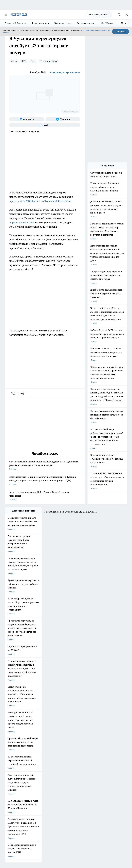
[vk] (14, 393)
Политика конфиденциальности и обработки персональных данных (32, 821)
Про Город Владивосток (14, 750)
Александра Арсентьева (65, 72)
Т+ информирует (40, 23)
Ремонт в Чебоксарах (16, 23)
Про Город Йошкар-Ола (63, 735)
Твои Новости (35, 735)
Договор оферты (37, 764)
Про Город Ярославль (62, 739)
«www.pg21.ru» (24, 776)
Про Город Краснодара (38, 750)
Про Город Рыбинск (37, 743)
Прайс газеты (10, 770)
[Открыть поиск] (119, 15)
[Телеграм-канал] (63, 119)
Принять (121, 32)
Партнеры (59, 770)
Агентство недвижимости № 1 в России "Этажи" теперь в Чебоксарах (45, 496)
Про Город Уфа (59, 743)
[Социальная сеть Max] (45, 125)
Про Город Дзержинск (62, 746)
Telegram (8, 760)
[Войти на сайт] (126, 15)
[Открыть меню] (6, 15)
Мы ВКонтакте (108, 23)
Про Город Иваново (37, 739)
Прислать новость (99, 15)
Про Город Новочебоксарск (16, 735)
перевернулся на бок (22, 222)
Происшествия (49, 61)
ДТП (24, 61)
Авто (14, 61)
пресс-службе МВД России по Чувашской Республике (41, 201)
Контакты (59, 760)
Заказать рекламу (86, 23)
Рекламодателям (37, 770)
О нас (32, 760)
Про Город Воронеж (13, 739)
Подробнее (21, 817)
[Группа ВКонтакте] (27, 119)
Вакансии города (63, 23)
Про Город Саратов (12, 746)
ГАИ (33, 61)
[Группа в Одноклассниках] (88, 740)
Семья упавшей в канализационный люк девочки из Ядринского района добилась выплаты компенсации (45, 466)
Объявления (10, 764)
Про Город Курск (11, 743)
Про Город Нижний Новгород (41, 746)
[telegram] (23, 393)
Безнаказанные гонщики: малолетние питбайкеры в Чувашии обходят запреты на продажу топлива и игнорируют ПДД (45, 481)
